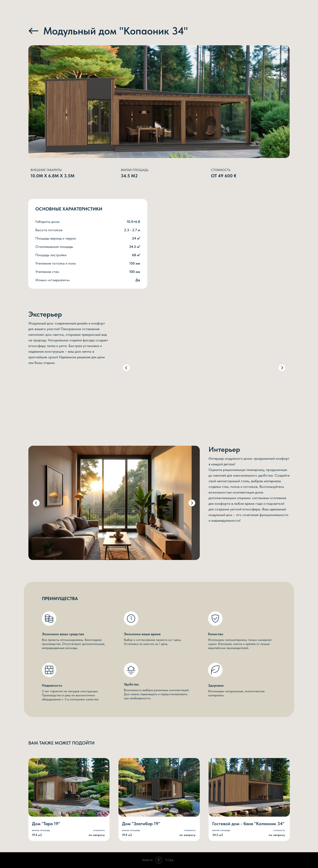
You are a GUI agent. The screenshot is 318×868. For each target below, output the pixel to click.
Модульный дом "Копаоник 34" (116, 31)
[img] (34, 31)
